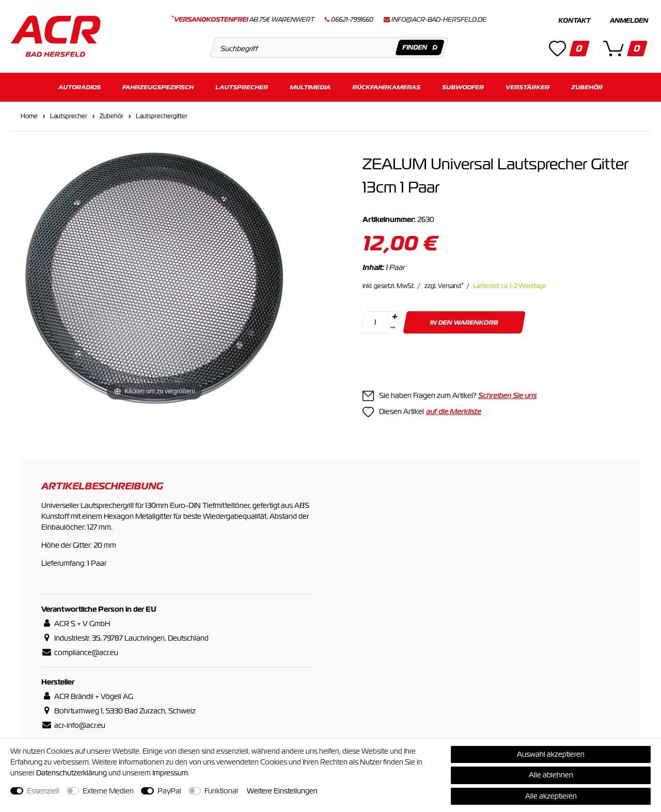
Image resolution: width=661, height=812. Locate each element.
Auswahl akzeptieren (551, 754)
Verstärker (528, 86)
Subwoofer (463, 86)
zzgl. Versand (444, 285)
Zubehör (587, 86)
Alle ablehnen (551, 775)
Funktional (221, 791)
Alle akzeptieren (551, 796)
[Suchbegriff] (329, 47)
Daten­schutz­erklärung (72, 773)
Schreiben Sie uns (507, 395)
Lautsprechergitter (162, 116)
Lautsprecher (242, 86)
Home (29, 116)
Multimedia (310, 86)
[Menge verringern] (392, 328)
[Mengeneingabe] (375, 322)
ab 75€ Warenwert (243, 20)
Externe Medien (108, 791)
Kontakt (574, 21)
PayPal (169, 791)
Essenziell (43, 791)
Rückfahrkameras (386, 86)
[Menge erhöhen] (395, 316)
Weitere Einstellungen (282, 791)
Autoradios (80, 86)
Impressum (170, 773)
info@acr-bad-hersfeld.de (439, 20)
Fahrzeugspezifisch (158, 86)
